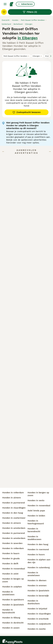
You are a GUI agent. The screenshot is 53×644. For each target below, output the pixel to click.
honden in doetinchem (34, 602)
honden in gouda (11, 558)
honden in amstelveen (8, 593)
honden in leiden (36, 516)
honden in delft (10, 564)
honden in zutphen (12, 587)
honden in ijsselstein (13, 605)
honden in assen (11, 628)
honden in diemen (37, 580)
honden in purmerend (13, 503)
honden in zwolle (37, 629)
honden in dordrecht (13, 623)
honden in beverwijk (38, 596)
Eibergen (37, 56)
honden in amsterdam (14, 528)
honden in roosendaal (14, 569)
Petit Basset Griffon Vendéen (17, 56)
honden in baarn (11, 553)
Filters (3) (30, 12)
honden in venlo (36, 500)
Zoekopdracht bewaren (26, 112)
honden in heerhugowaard (36, 522)
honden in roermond (38, 549)
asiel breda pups (36, 511)
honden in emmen (37, 586)
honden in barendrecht (9, 611)
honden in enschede (38, 619)
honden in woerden (12, 543)
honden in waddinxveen (34, 538)
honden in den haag (13, 513)
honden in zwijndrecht (39, 624)
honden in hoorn (36, 555)
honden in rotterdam (13, 493)
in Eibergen (28, 38)
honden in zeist (10, 574)
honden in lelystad (37, 609)
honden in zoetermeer (14, 518)
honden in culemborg (39, 568)
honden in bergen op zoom (13, 580)
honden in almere (12, 498)
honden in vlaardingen (14, 508)
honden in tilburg (11, 618)
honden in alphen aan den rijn (39, 561)
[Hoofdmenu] (5, 4)
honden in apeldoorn (13, 600)
